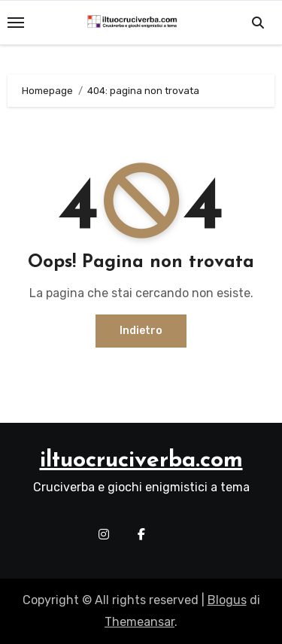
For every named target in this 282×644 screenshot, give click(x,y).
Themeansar (139, 622)
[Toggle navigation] (16, 23)
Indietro (141, 331)
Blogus (227, 600)
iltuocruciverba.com (141, 461)
